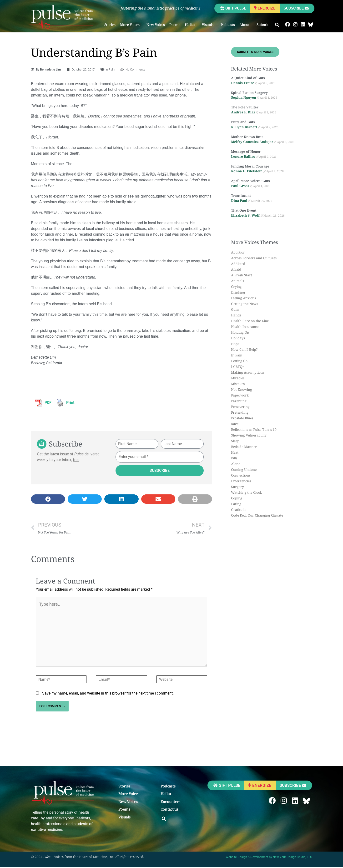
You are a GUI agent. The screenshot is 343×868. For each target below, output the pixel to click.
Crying (236, 287)
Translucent (241, 195)
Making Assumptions (248, 372)
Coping (237, 498)
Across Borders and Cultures (254, 258)
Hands (236, 315)
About (246, 25)
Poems (175, 25)
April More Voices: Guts (250, 181)
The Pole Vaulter (245, 107)
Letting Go (239, 361)
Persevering (240, 407)
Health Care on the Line (250, 321)
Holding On (240, 332)
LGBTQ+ (238, 367)
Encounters (171, 803)
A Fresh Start (242, 275)
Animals (237, 281)
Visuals (209, 25)
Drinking (238, 292)
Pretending (240, 412)
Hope (235, 344)
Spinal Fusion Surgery (249, 93)
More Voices (131, 25)
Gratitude (239, 510)
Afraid (236, 269)
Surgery (237, 487)
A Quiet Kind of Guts (248, 78)
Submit (264, 25)
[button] (277, 25)
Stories (110, 25)
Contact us (169, 811)
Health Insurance (245, 327)
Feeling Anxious (243, 298)
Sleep (235, 441)
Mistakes (238, 384)
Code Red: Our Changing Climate (257, 515)
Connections (241, 475)
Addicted (238, 264)
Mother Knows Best (247, 137)
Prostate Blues (242, 418)
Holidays (238, 338)
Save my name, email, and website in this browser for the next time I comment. (108, 694)
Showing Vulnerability (249, 435)
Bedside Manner (244, 447)
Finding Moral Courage (250, 166)
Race (235, 424)
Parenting (239, 401)
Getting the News (245, 304)
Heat (235, 452)
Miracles (238, 378)
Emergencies (241, 481)
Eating (236, 504)
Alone (236, 464)
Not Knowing (242, 389)
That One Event (244, 210)
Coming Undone (244, 470)
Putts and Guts (243, 122)
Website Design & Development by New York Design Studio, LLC (269, 858)
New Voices (156, 25)
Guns (235, 309)
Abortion (238, 252)
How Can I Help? (244, 349)
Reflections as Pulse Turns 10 (254, 429)
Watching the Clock (246, 492)
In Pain (110, 69)
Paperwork (240, 395)
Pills (234, 458)
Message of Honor (246, 151)
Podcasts (228, 25)
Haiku (191, 25)
